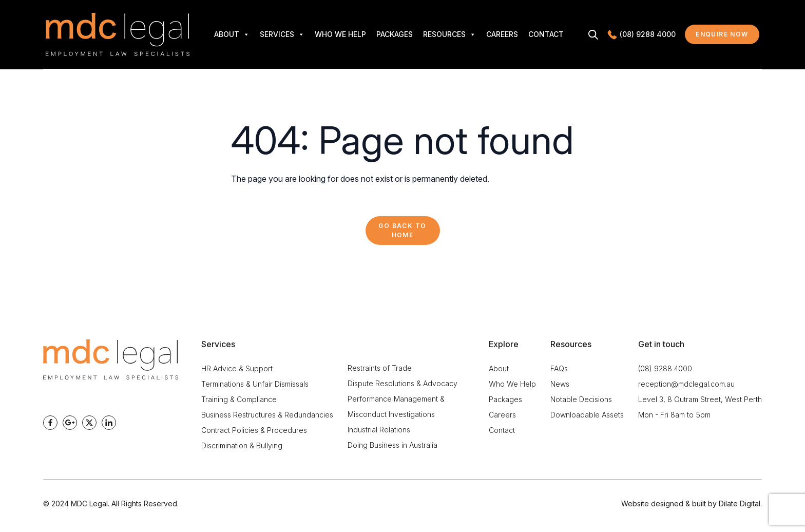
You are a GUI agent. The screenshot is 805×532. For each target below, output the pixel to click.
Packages (395, 34)
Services (282, 34)
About (232, 34)
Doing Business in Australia (392, 445)
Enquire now (727, 36)
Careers (502, 34)
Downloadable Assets (587, 415)
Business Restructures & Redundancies (267, 415)
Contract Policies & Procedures (254, 430)
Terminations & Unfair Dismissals (255, 384)
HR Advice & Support (237, 368)
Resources (449, 34)
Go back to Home (402, 230)
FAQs (559, 368)
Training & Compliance (239, 399)
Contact (546, 34)
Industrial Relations (379, 430)
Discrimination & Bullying (242, 445)
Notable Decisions (581, 399)
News (560, 384)
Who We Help (340, 34)
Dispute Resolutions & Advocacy (402, 383)
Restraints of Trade (380, 368)
